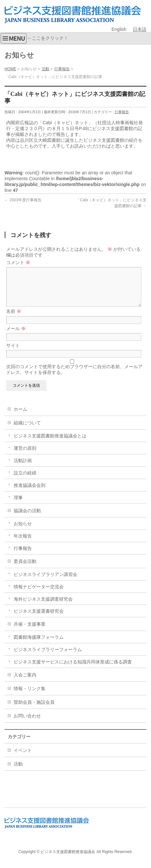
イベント (23, 758)
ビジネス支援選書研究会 (39, 619)
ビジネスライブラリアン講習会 (45, 582)
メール (16, 336)
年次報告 (23, 544)
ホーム (20, 417)
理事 (18, 505)
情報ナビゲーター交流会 (39, 594)
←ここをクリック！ (34, 38)
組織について (27, 431)
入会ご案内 (25, 683)
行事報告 (122, 112)
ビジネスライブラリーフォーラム (48, 657)
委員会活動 (25, 569)
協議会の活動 (27, 518)
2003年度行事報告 (23, 200)
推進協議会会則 (30, 493)
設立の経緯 (25, 481)
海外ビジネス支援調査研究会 (43, 607)
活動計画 (23, 468)
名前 (14, 319)
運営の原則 (25, 456)
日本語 (140, 29)
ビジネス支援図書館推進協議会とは (50, 444)
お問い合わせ (27, 724)
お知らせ (23, 531)
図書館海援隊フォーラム (39, 645)
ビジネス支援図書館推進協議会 (68, 852)
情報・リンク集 (30, 696)
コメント (18, 262)
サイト (13, 353)
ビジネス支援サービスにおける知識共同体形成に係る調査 (73, 670)
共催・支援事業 (30, 632)
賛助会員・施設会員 (34, 710)
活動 (18, 772)
